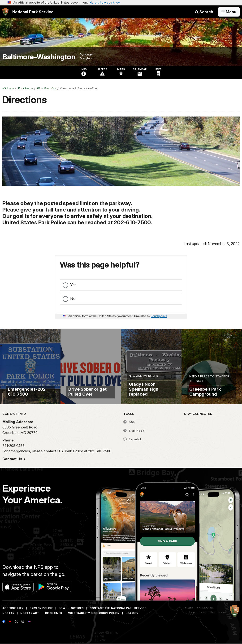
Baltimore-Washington (39, 57)
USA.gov (132, 613)
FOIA (62, 608)
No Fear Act (30, 613)
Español (132, 439)
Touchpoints (159, 316)
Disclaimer (54, 613)
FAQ (129, 422)
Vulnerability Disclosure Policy (94, 613)
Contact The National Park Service (118, 608)
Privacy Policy (41, 608)
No (73, 298)
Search (204, 12)
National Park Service (198, 608)
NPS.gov (8, 88)
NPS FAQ (8, 613)
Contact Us (13, 459)
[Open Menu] (229, 12)
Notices (77, 608)
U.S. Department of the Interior (204, 612)
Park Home (26, 88)
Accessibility (13, 608)
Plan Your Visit (47, 88)
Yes (73, 285)
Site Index (134, 431)
